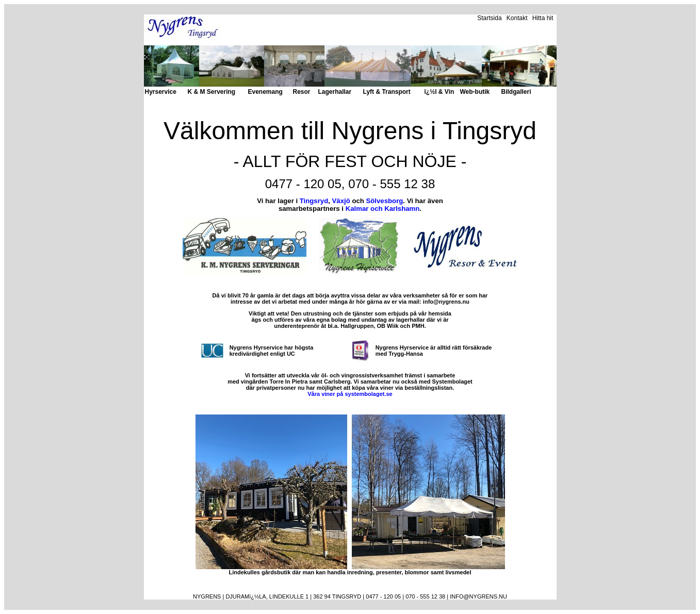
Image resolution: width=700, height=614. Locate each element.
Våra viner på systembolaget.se (350, 394)
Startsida (489, 18)
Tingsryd (314, 201)
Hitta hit (543, 18)
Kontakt (517, 18)
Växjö (341, 201)
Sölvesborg (385, 201)
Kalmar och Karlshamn (383, 209)
